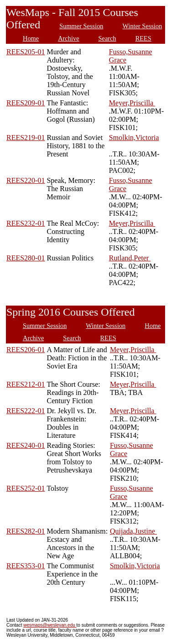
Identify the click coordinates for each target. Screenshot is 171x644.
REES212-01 (26, 384)
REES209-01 (26, 103)
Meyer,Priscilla (132, 103)
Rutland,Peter (130, 258)
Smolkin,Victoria (134, 138)
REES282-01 (26, 531)
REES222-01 (26, 411)
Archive (68, 38)
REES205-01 (26, 52)
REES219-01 (26, 138)
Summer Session (81, 26)
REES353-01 (26, 566)
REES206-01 (26, 350)
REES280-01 (26, 258)
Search (107, 38)
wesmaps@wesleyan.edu (50, 625)
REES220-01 (26, 180)
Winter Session (142, 26)
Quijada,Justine (133, 531)
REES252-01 (26, 488)
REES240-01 (26, 445)
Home (31, 38)
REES (143, 38)
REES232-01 (26, 223)
